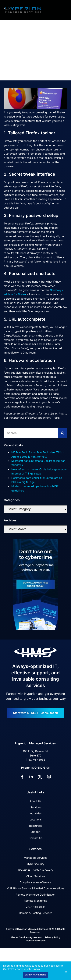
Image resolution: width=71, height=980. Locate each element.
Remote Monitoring (36, 901)
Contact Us (35, 838)
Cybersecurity (36, 864)
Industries (36, 813)
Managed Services (35, 858)
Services (36, 807)
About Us (35, 801)
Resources (36, 826)
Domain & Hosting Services (36, 913)
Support (35, 832)
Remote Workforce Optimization (35, 895)
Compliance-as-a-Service (35, 882)
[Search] (62, 433)
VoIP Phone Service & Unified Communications (35, 888)
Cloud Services (36, 876)
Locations (35, 819)
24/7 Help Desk (36, 907)
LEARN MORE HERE (35, 975)
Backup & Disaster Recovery (36, 870)
